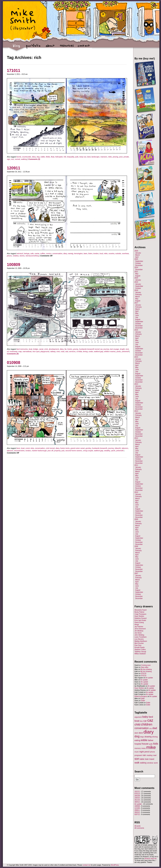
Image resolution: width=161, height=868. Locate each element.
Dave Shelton (139, 616)
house (145, 744)
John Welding (139, 635)
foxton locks (65, 448)
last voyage (115, 349)
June (137, 315)
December (139, 265)
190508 (137, 806)
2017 (136, 303)
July (137, 317)
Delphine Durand (140, 618)
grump (76, 349)
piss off (50, 451)
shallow (16, 256)
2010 (136, 492)
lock (127, 349)
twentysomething (32, 256)
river (58, 351)
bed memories (22, 349)
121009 (137, 808)
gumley (88, 448)
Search (139, 771)
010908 (13, 363)
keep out (83, 157)
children (147, 724)
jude (77, 157)
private (126, 157)
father (151, 740)
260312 (137, 812)
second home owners (74, 451)
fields (48, 157)
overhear (125, 253)
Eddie (143, 699)
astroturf (20, 253)
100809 (13, 265)
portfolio (33, 47)
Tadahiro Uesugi (140, 652)
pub (63, 451)
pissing (115, 157)
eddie (43, 157)
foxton (70, 349)
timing (85, 351)
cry (151, 728)
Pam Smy (138, 645)
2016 (136, 330)
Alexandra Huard (140, 610)
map (20, 351)
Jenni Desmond (140, 629)
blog (17, 47)
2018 (136, 290)
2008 (136, 546)
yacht (113, 451)
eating (137, 740)
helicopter (59, 157)
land (89, 157)
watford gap (98, 351)
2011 (136, 465)
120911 (13, 168)
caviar (37, 253)
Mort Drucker (139, 643)
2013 (136, 411)
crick (46, 349)
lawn (86, 253)
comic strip (30, 448)
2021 (136, 272)
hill (65, 157)
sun (12, 159)
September (139, 261)
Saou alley (145, 667)
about (50, 47)
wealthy (107, 451)
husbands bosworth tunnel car (91, 349)
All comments (139, 828)
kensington (78, 253)
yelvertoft (125, 351)
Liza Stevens (139, 639)
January (138, 253)
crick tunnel (50, 448)
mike (110, 157)
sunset (17, 159)
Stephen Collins (140, 650)
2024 (136, 267)
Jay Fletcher (139, 627)
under (91, 351)
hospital (138, 744)
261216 (137, 800)
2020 (136, 278)
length (122, 349)
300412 (137, 802)
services (72, 351)
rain (144, 755)
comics (49, 253)
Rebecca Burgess (141, 696)
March (138, 255)
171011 (13, 70)
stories (22, 256)
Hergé (137, 625)
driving (155, 737)
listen (90, 253)
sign (8, 159)
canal (41, 349)
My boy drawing (146, 669)
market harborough (39, 451)
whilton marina (110, 351)
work (156, 763)
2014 (136, 384)
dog (38, 157)
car (145, 721)
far (65, 349)
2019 (136, 282)
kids (156, 744)
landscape (95, 157)
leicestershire (19, 451)
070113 (137, 794)
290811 (137, 810)
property (57, 451)
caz (150, 720)
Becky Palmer (139, 612)
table (142, 759)
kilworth (118, 448)
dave (141, 733)
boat (30, 349)
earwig (71, 253)
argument (138, 717)
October (138, 263)
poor (121, 157)
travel (152, 759)
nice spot (36, 351)
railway (53, 351)
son (137, 759)
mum (137, 752)
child (137, 725)
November (139, 326)
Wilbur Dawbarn (140, 654)
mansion (104, 157)
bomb (19, 157)
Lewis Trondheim (141, 637)
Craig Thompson (140, 614)
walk (137, 763)
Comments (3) (34, 159)
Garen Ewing (139, 622)
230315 (137, 798)
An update (149, 678)
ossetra (111, 253)
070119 (144, 674)
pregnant (138, 755)
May (137, 274)
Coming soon (146, 665)
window (150, 763)
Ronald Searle (140, 647)
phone (9, 256)
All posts (138, 826)
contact (84, 47)
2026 (136, 251)
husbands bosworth (100, 448)
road (62, 351)
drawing (148, 737)
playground (45, 351)
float (53, 157)
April (137, 257)
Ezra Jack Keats (140, 620)
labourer (10, 451)
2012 (136, 438)
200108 (137, 796)
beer (18, 448)
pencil (147, 752)
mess (144, 748)
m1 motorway (12, 351)
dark (136, 733)
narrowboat (27, 351)
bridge (36, 349)
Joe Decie (138, 633)
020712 (137, 814)
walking (24, 159)
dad (155, 728)
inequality (70, 157)
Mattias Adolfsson (141, 641)
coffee (43, 253)
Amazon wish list (150, 858)
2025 (136, 259)
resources (67, 47)
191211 (137, 792)
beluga (27, 253)
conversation (57, 253)
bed (151, 717)
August (138, 276)
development (54, 349)
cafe (32, 253)
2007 (136, 573)
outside (118, 253)
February (138, 295)
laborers (125, 448)
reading (149, 755)
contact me (86, 865)
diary (34, 157)
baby (145, 717)
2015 (136, 357)
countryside (27, 157)
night (142, 752)
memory (138, 748)
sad (67, 351)
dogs (142, 737)
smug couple (88, 451)
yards (119, 351)
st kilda (79, 351)
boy (141, 721)
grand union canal (78, 448)
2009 (136, 519)
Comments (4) (13, 354)
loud (101, 253)
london (96, 253)
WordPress (115, 865)
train (147, 759)
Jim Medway (139, 631)
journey (106, 349)
